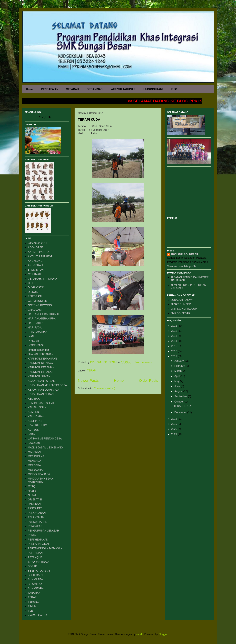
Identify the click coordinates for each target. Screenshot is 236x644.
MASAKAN (34, 452)
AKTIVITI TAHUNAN (123, 89)
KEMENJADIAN (37, 408)
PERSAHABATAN (38, 544)
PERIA (32, 535)
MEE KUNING (36, 456)
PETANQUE (35, 557)
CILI (30, 283)
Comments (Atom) (105, 388)
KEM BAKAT (35, 399)
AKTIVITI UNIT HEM (40, 256)
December (181, 412)
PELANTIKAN (36, 517)
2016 (175, 351)
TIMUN (32, 606)
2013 (175, 336)
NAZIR (32, 491)
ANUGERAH (35, 265)
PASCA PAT (35, 508)
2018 (175, 419)
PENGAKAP (35, 526)
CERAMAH (34, 274)
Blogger (163, 634)
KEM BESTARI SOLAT (41, 403)
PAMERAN (34, 504)
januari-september (38, 350)
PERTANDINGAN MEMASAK (45, 548)
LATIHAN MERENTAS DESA (45, 439)
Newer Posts (88, 381)
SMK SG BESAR (180, 313)
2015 (175, 346)
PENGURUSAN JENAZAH (43, 531)
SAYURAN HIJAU (38, 562)
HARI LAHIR (35, 323)
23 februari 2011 (37, 243)
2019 (175, 424)
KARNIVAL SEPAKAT (40, 372)
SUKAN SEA (35, 580)
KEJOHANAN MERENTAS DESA (47, 385)
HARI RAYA (35, 328)
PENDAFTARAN (38, 522)
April (177, 376)
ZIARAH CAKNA (38, 615)
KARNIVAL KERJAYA (40, 363)
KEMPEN (33, 412)
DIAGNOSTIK (36, 288)
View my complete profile (182, 266)
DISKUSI (33, 292)
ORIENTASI (35, 500)
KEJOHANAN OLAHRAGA (44, 390)
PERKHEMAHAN (38, 540)
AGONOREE (35, 247)
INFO (174, 89)
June (178, 386)
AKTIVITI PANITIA (39, 252)
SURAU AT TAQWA (182, 300)
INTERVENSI (36, 345)
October (179, 402)
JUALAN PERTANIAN (41, 354)
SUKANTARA (36, 588)
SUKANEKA (35, 584)
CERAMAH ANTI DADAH (43, 279)
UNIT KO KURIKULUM (184, 309)
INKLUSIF (34, 341)
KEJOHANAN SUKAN (41, 394)
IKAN (31, 336)
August (179, 391)
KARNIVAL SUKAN (39, 376)
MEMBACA (34, 461)
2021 (175, 434)
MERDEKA (34, 465)
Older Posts (149, 381)
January (179, 361)
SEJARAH (72, 89)
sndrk (139, 634)
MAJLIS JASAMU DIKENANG (45, 448)
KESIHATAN (35, 421)
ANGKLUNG (35, 261)
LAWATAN (34, 443)
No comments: (144, 362)
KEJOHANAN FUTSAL (41, 381)
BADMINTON (36, 270)
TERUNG (33, 602)
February (180, 366)
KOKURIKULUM (37, 425)
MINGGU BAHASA (39, 474)
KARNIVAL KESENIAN (41, 367)
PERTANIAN (35, 553)
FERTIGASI (35, 296)
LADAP (32, 434)
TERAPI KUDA (89, 120)
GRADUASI (35, 310)
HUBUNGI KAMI (153, 89)
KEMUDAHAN (36, 416)
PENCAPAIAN (50, 89)
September (181, 396)
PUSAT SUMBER (181, 304)
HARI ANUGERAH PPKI (42, 319)
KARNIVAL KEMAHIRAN (42, 359)
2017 (175, 356)
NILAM (32, 495)
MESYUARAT (36, 470)
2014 (175, 341)
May (177, 381)
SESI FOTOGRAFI (39, 571)
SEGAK (32, 566)
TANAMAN (34, 593)
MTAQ (32, 486)
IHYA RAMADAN (38, 332)
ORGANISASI (95, 89)
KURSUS (33, 430)
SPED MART (35, 575)
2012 (175, 331)
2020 (175, 429)
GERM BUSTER (37, 301)
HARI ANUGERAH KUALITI (44, 314)
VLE (30, 611)
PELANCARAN (37, 513)
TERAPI (92, 371)
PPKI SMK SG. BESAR (184, 254)
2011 (175, 326)
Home (30, 89)
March (178, 371)
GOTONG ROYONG (40, 305)
